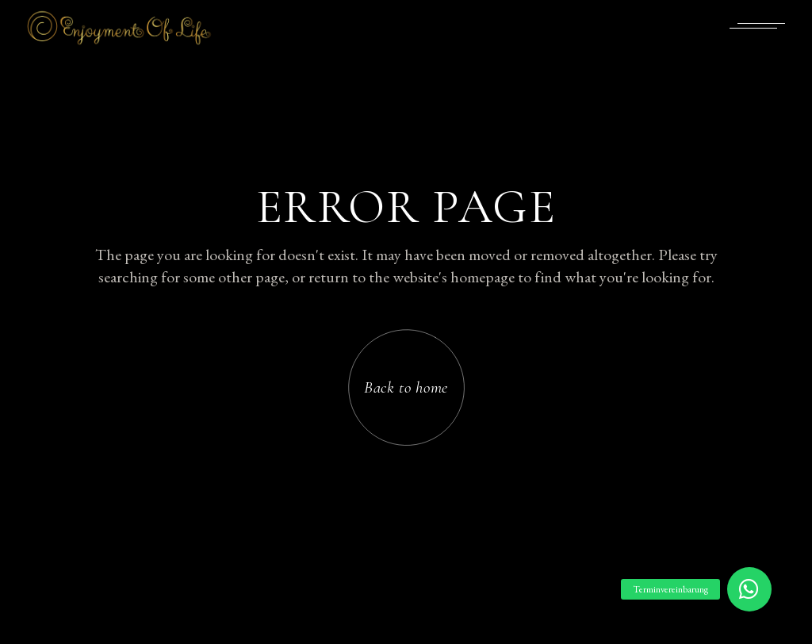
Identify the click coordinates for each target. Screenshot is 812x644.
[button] (749, 589)
